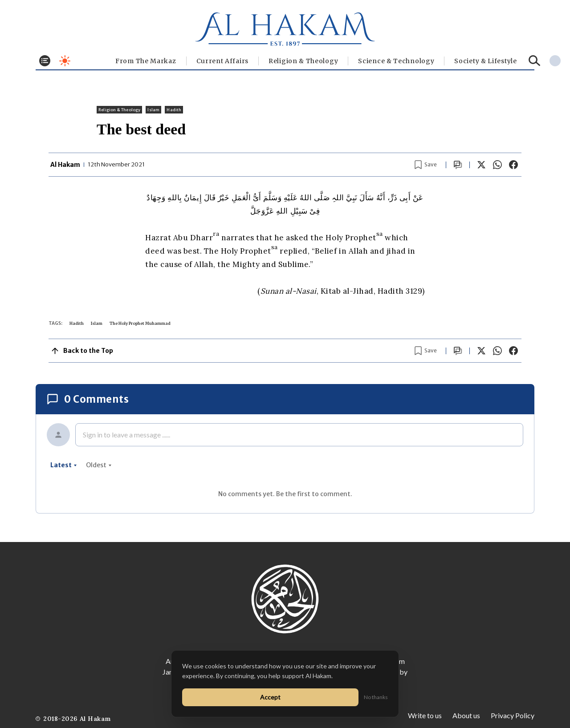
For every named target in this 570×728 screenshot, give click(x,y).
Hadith (174, 110)
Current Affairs (223, 61)
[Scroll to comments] (458, 165)
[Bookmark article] (426, 165)
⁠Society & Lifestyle (485, 61)
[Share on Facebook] (513, 165)
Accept (270, 697)
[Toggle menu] (45, 61)
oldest (99, 465)
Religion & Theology (303, 61)
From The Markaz (146, 61)
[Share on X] (481, 165)
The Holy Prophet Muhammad (140, 323)
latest (64, 465)
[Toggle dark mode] (65, 61)
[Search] (535, 61)
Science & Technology (396, 61)
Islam (153, 110)
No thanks (376, 697)
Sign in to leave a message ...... (126, 435)
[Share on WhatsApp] (497, 165)
